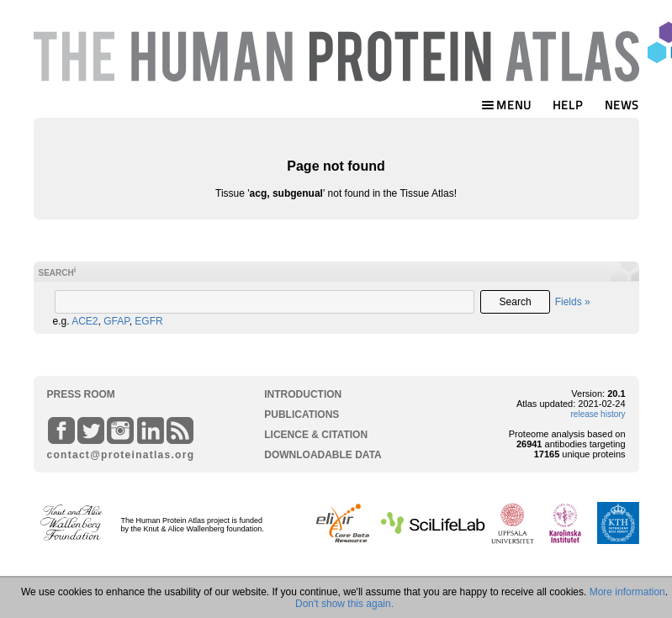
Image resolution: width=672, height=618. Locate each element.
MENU (506, 105)
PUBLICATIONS (302, 415)
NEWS (622, 105)
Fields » (573, 302)
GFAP (116, 321)
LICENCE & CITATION (316, 435)
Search (516, 302)
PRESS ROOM (81, 394)
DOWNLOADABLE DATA (323, 455)
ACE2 (85, 321)
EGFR (148, 321)
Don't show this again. (344, 604)
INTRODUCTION (303, 394)
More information (627, 592)
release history (598, 414)
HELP (568, 105)
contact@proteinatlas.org (114, 455)
